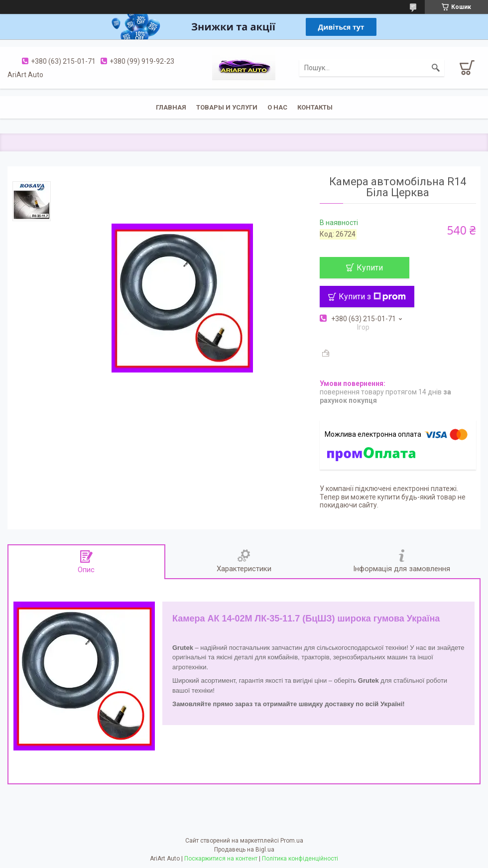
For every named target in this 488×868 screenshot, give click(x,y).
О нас (277, 107)
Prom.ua (292, 841)
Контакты (315, 107)
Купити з (372, 297)
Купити (370, 268)
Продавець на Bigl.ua (244, 850)
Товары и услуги (227, 107)
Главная (171, 107)
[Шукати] (436, 68)
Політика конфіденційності (300, 859)
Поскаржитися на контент (221, 859)
